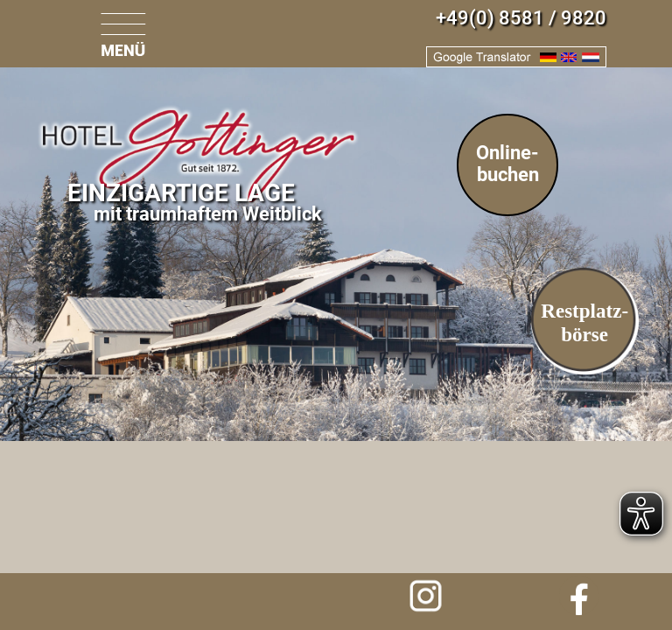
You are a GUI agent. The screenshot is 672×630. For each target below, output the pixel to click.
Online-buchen (507, 164)
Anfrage (266, 599)
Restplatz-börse (584, 322)
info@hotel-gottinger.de (100, 599)
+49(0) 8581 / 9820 (521, 18)
